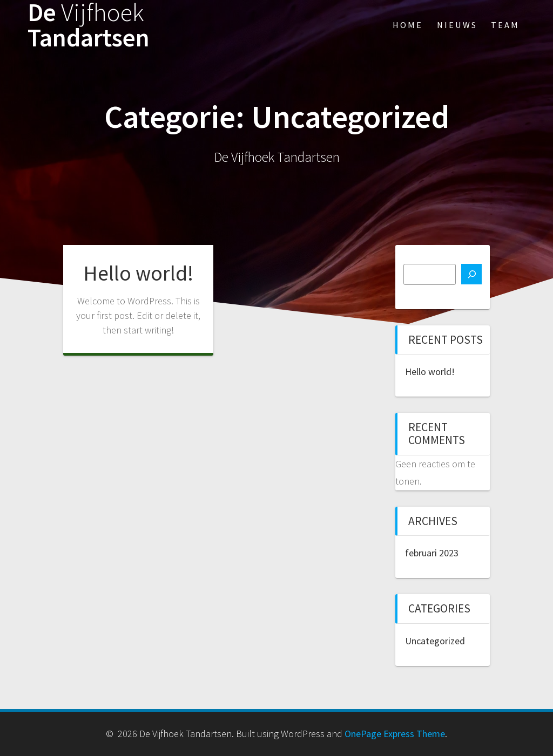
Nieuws (457, 25)
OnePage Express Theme (395, 734)
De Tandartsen (89, 25)
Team (505, 25)
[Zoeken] (471, 274)
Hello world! (138, 273)
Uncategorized (435, 641)
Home (408, 25)
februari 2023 (432, 553)
